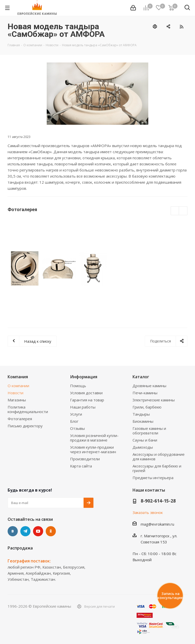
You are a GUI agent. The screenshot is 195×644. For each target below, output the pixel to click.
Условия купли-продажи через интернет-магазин (93, 449)
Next (183, 211)
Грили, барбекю (147, 407)
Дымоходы (143, 447)
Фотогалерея (20, 419)
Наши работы (83, 407)
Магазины (17, 400)
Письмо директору (25, 426)
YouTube (38, 531)
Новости (15, 393)
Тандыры (141, 414)
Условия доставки (86, 393)
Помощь (78, 386)
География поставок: (29, 561)
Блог (74, 421)
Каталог (141, 377)
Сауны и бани (145, 440)
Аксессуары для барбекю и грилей (157, 468)
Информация (84, 377)
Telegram (25, 531)
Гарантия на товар (87, 400)
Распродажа (20, 548)
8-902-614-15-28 (158, 501)
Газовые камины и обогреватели (149, 431)
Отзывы (77, 428)
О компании (18, 386)
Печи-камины (145, 393)
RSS (181, 27)
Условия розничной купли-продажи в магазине (94, 438)
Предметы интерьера (153, 478)
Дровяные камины (149, 386)
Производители (85, 459)
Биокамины (143, 421)
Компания (18, 377)
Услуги (76, 414)
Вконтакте (13, 531)
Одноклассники (51, 531)
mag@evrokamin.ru (157, 524)
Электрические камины (154, 400)
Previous (175, 211)
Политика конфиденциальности (28, 409)
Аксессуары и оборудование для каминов (159, 457)
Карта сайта (81, 466)
